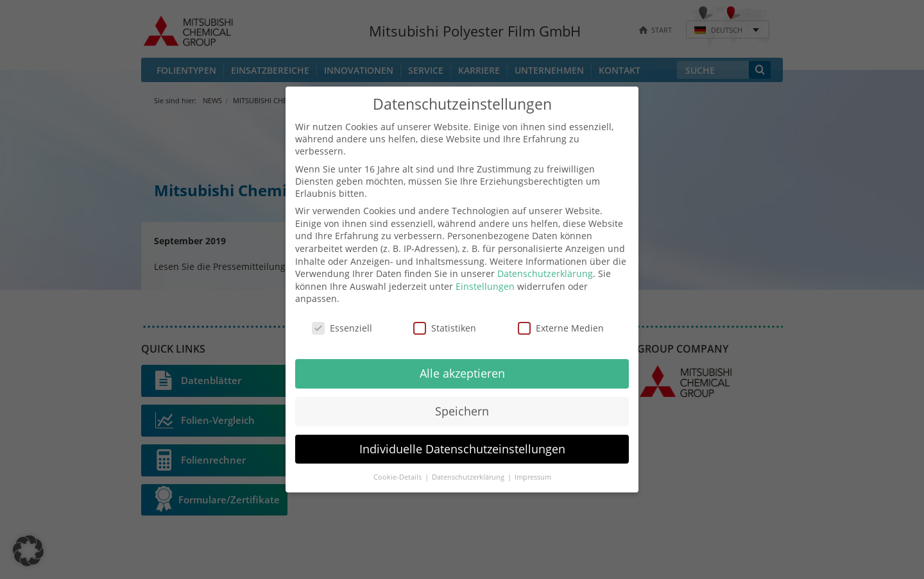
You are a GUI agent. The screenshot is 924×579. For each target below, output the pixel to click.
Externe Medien (561, 328)
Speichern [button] (462, 411)
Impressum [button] (533, 477)
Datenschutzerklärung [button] (469, 477)
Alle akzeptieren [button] (462, 373)
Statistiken (445, 328)
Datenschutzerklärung (545, 273)
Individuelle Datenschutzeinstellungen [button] (462, 449)
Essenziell (342, 328)
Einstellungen (485, 286)
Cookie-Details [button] (398, 477)
